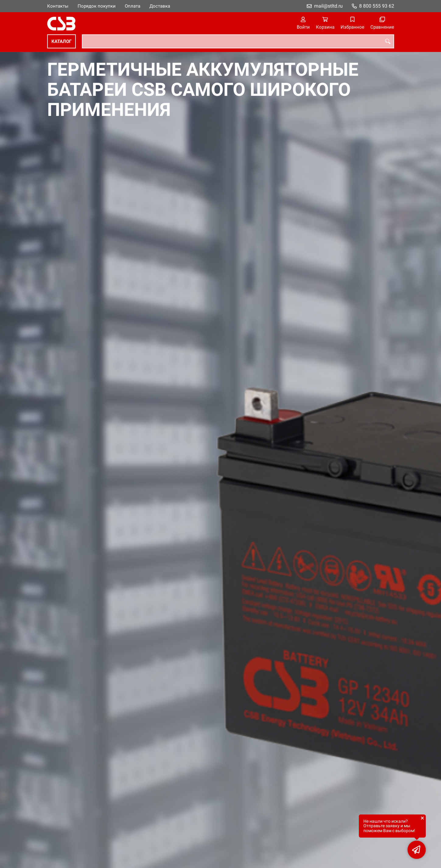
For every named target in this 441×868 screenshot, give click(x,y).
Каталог (61, 41)
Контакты (58, 6)
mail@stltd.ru (328, 6)
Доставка (160, 6)
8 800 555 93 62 (377, 6)
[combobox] (238, 41)
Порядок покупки (97, 6)
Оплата (133, 6)
